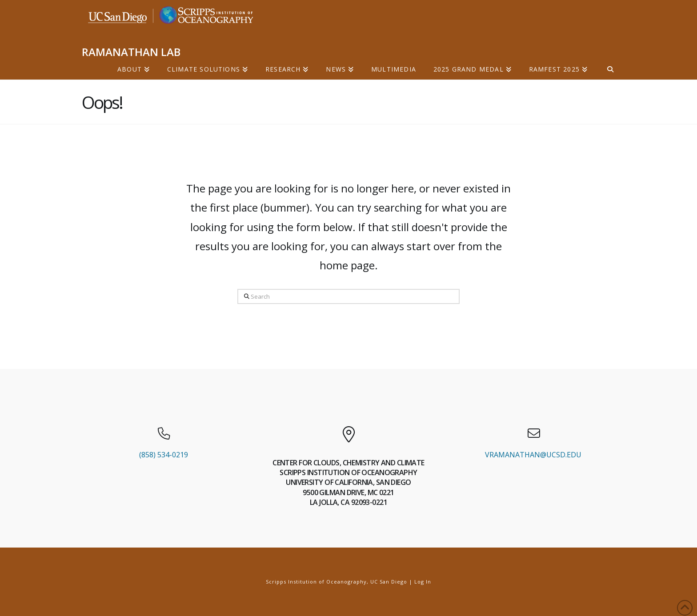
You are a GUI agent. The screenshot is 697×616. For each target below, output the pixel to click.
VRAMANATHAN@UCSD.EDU (533, 455)
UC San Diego (389, 582)
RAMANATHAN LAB (131, 52)
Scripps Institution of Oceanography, (317, 582)
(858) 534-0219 (164, 455)
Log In (423, 582)
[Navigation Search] (606, 68)
